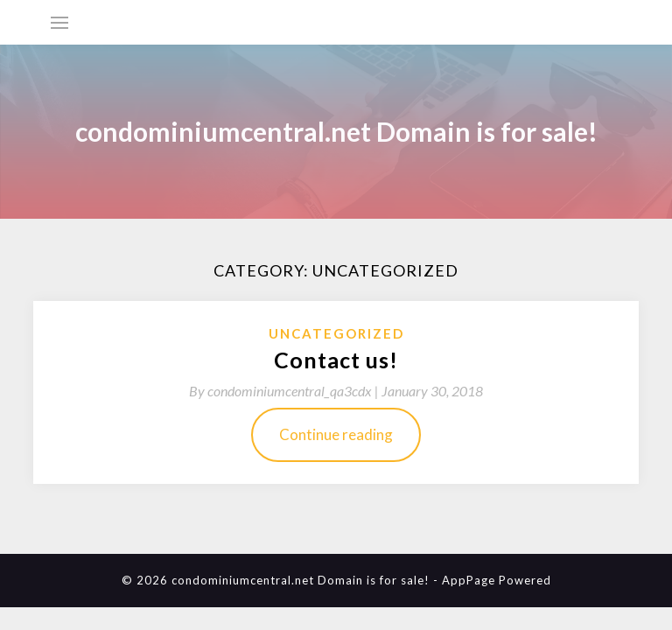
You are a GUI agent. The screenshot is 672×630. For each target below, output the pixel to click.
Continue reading (336, 434)
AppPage (469, 580)
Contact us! (336, 360)
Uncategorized (336, 333)
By (285, 391)
